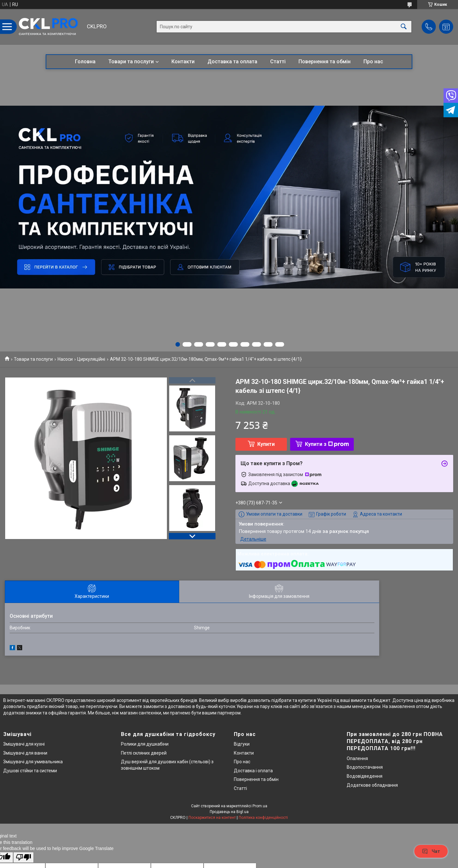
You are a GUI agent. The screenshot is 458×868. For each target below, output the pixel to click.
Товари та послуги (131, 62)
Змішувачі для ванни (25, 753)
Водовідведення (365, 776)
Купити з (327, 444)
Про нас (373, 62)
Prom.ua (260, 806)
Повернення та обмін (325, 62)
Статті (278, 62)
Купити (266, 444)
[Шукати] (404, 27)
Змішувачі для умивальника (33, 762)
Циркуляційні (91, 359)
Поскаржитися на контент (212, 818)
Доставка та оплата (232, 62)
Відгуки (242, 744)
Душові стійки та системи (30, 771)
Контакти (183, 62)
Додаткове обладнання (372, 785)
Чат (431, 851)
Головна (85, 62)
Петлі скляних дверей (144, 753)
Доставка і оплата (253, 771)
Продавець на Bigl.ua (229, 812)
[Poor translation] (23, 858)
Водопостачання (365, 767)
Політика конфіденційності (263, 818)
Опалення (357, 758)
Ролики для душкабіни (145, 744)
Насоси (65, 359)
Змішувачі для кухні (24, 744)
